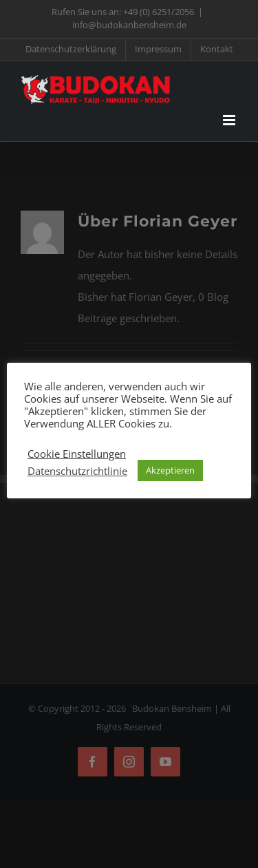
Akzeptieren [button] (170, 470)
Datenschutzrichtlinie (77, 471)
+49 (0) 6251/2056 (159, 12)
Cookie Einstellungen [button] (77, 454)
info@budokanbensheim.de (129, 25)
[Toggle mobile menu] (230, 120)
